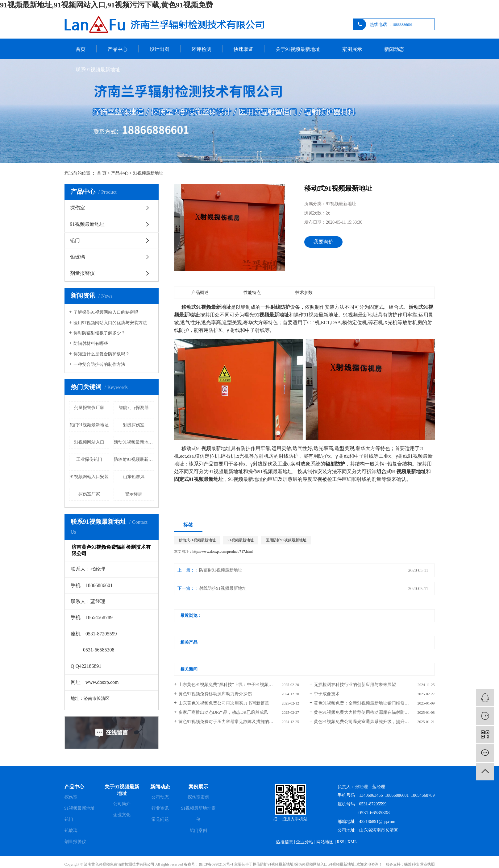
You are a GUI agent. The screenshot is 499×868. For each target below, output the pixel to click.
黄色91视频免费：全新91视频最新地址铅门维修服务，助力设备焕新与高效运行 (374, 703)
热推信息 (285, 842)
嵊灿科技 (412, 864)
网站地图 (325, 842)
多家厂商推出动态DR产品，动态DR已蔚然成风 (223, 712)
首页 (81, 49)
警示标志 (134, 494)
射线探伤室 (134, 425)
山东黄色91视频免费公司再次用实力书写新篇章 (224, 703)
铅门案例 (198, 831)
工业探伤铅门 (89, 459)
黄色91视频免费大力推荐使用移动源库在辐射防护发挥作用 (370, 712)
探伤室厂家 (89, 494)
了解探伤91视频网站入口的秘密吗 (106, 312)
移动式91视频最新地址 (197, 540)
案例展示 (352, 49)
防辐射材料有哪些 (91, 343)
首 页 (102, 173)
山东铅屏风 (134, 477)
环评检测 (202, 49)
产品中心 (118, 49)
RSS (341, 842)
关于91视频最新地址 (298, 49)
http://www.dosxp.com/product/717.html (223, 552)
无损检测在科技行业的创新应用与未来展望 (355, 685)
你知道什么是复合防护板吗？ (102, 354)
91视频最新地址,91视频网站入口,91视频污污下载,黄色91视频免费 (106, 5)
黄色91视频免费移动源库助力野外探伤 (215, 694)
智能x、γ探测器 (134, 408)
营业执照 (427, 864)
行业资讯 (160, 808)
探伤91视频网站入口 (311, 864)
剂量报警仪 (82, 273)
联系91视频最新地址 (98, 70)
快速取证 (243, 49)
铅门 (75, 240)
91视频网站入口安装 (89, 477)
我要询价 (323, 242)
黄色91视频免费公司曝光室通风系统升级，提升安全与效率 (370, 722)
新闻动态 (394, 49)
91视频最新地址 (148, 173)
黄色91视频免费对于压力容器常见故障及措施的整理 (228, 722)
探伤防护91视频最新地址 (273, 864)
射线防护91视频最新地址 (223, 588)
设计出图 (160, 49)
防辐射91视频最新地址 (134, 459)
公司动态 (160, 797)
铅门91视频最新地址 (89, 425)
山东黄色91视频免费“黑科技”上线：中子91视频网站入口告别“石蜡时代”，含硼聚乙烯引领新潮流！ (239, 685)
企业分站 (305, 842)
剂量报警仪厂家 (89, 408)
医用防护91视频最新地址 (286, 540)
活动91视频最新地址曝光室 (134, 442)
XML (352, 842)
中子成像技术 (327, 694)
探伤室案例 (198, 797)
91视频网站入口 (89, 442)
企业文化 (122, 815)
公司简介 (122, 804)
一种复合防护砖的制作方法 (99, 364)
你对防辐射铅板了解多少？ (99, 333)
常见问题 (160, 819)
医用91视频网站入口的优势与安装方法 (110, 323)
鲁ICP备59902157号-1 (216, 864)
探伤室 (77, 208)
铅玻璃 (77, 257)
